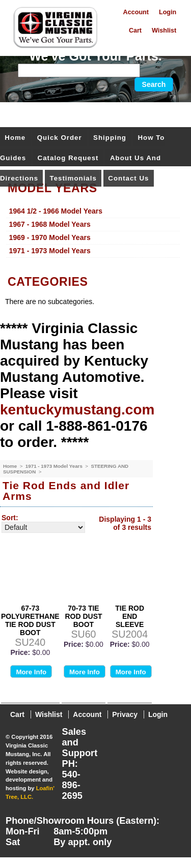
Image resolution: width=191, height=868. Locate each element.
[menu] (93, 231)
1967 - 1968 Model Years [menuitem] (50, 224)
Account (136, 12)
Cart (135, 31)
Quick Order (60, 138)
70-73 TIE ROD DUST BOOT (83, 616)
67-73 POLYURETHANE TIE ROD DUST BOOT (30, 620)
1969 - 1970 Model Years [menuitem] (50, 237)
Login (168, 12)
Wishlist (164, 31)
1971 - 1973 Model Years (55, 466)
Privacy (125, 714)
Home (15, 138)
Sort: (10, 518)
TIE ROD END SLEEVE (130, 616)
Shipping (110, 138)
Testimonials (73, 178)
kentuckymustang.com (77, 410)
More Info (31, 672)
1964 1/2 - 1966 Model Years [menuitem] (56, 211)
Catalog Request (68, 158)
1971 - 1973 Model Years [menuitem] (50, 251)
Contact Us (128, 178)
